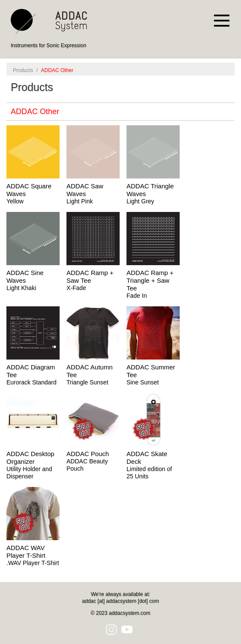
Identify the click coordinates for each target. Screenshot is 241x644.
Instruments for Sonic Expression (48, 45)
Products (23, 70)
